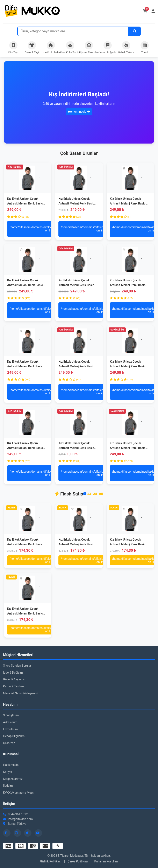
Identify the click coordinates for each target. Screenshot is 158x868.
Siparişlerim (11, 715)
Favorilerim (10, 729)
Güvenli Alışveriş (14, 679)
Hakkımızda (11, 765)
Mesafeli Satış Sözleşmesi (20, 693)
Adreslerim (10, 722)
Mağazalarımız (13, 779)
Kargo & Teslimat (14, 686)
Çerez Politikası (78, 862)
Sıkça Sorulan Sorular (17, 666)
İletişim (8, 786)
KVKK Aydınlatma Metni (19, 793)
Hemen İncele (79, 112)
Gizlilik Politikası (51, 862)
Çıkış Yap (9, 743)
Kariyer (8, 772)
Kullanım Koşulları (106, 862)
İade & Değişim (13, 673)
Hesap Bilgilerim (14, 736)
